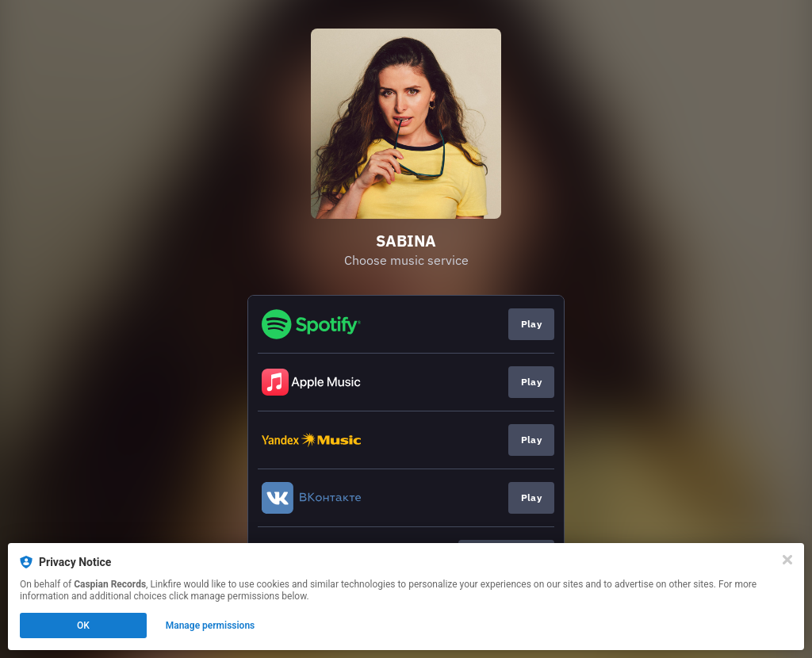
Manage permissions (211, 625)
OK (83, 625)
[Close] (787, 560)
